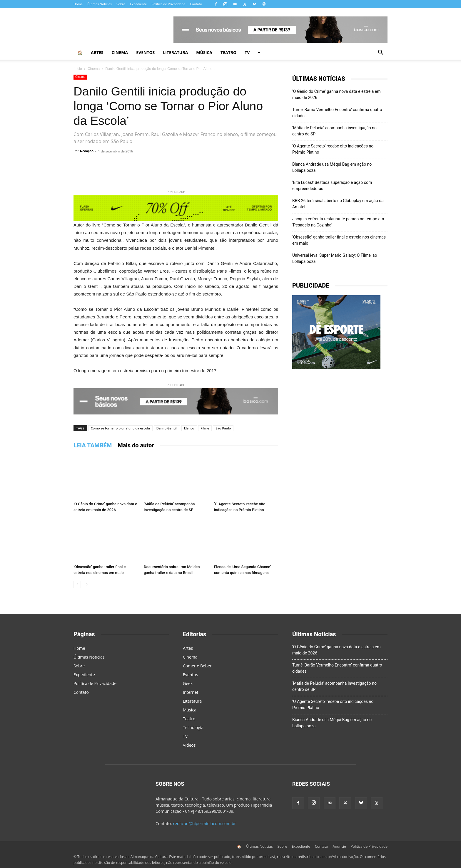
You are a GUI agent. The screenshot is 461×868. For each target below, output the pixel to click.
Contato (196, 4)
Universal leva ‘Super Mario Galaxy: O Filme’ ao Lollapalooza (335, 258)
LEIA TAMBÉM (93, 445)
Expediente (138, 4)
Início (78, 69)
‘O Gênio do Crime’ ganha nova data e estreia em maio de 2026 (336, 94)
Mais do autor (136, 445)
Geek (188, 683)
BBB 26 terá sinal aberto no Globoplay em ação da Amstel (338, 204)
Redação (87, 151)
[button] (380, 53)
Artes (97, 52)
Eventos (145, 52)
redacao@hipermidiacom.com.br (204, 823)
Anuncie (339, 846)
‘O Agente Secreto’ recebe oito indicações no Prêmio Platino (333, 149)
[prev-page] (77, 584)
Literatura (175, 52)
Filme (205, 428)
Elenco (189, 428)
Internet (191, 692)
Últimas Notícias (100, 4)
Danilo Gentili (167, 428)
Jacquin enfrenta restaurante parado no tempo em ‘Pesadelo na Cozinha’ (338, 222)
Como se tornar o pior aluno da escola (120, 428)
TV (247, 52)
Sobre (121, 4)
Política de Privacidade (168, 4)
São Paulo (223, 428)
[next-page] (87, 584)
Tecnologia (193, 727)
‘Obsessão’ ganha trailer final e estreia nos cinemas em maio (339, 240)
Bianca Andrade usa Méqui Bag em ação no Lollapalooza (332, 167)
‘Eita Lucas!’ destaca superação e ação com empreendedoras (332, 185)
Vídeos (189, 745)
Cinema (120, 52)
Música (204, 52)
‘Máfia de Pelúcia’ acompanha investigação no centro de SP (334, 131)
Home (78, 4)
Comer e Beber (197, 666)
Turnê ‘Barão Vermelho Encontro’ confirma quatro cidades (337, 113)
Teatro (228, 52)
